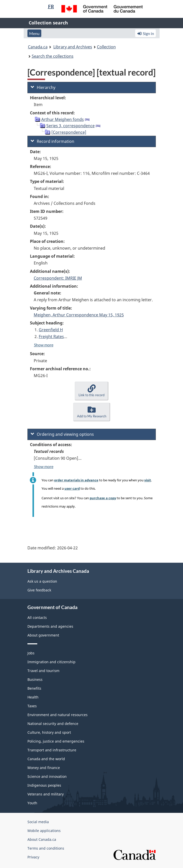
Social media (38, 822)
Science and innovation (47, 776)
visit (148, 480)
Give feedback (39, 590)
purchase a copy (103, 498)
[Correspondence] (69, 132)
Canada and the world (46, 759)
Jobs (31, 653)
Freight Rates (51, 337)
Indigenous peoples (44, 785)
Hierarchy (43, 87)
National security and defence (53, 724)
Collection (106, 47)
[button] (91, 391)
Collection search (48, 23)
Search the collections (53, 56)
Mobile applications (44, 831)
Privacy (33, 857)
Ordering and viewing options (62, 434)
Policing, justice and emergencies (56, 741)
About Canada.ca (42, 839)
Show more (44, 345)
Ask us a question (42, 581)
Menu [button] (34, 33)
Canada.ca (38, 47)
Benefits (34, 688)
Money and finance (44, 768)
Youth (32, 803)
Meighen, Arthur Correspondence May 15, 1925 (79, 315)
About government (43, 635)
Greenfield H (51, 330)
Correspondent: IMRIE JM (58, 278)
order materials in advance (76, 480)
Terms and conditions (46, 848)
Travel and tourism (43, 671)
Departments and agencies (50, 626)
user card (72, 488)
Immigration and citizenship (51, 662)
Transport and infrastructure (52, 750)
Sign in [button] (145, 33)
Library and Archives (73, 47)
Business (35, 679)
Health (33, 697)
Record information (52, 141)
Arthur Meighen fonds (63, 119)
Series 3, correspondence (70, 126)
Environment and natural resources (58, 715)
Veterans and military (46, 794)
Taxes (32, 706)
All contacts (37, 617)
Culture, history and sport (49, 732)
